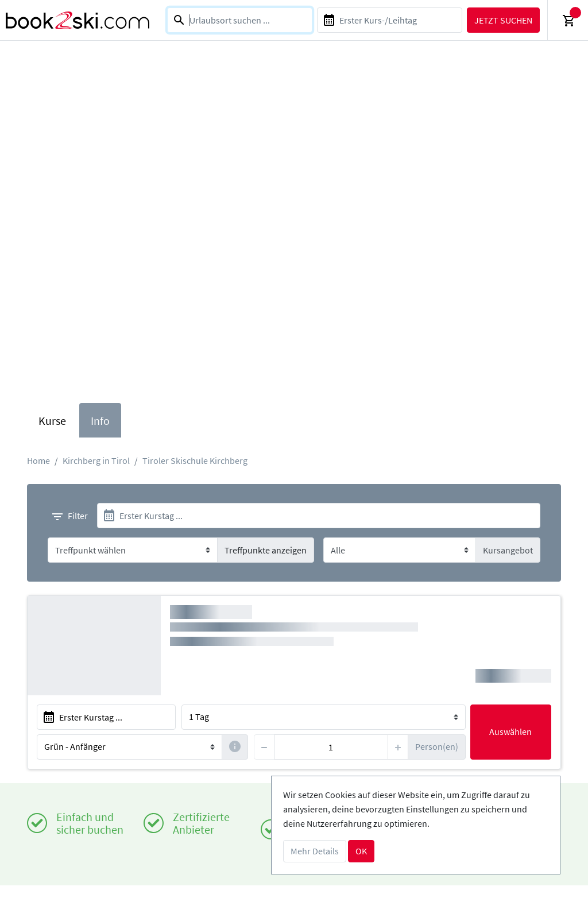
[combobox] (240, 20)
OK (361, 851)
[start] (319, 516)
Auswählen (510, 731)
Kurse (52, 421)
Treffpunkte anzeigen (266, 550)
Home (38, 460)
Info (100, 421)
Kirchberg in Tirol (96, 460)
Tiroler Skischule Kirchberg (195, 460)
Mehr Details (315, 851)
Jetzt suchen (503, 20)
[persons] (331, 747)
